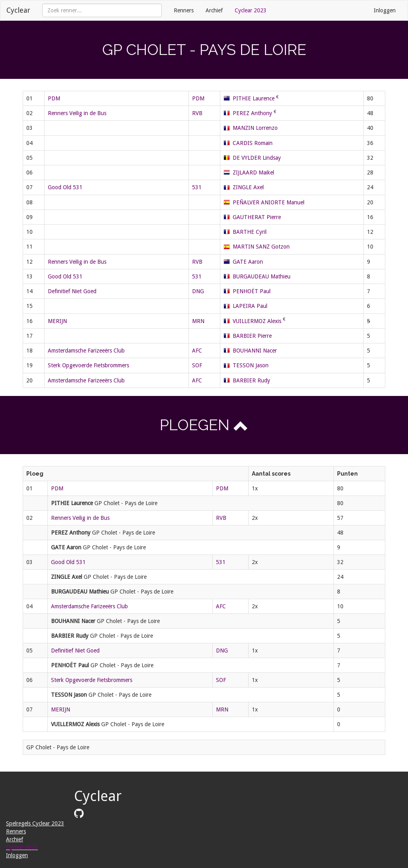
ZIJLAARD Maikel (253, 172)
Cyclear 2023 (251, 10)
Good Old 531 (65, 187)
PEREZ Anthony (252, 113)
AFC (197, 351)
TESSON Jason (251, 365)
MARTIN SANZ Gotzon (261, 247)
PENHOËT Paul (252, 291)
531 (197, 187)
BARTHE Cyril (250, 232)
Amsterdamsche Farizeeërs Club (86, 351)
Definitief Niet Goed (72, 291)
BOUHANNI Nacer (255, 351)
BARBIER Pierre (252, 336)
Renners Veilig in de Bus (77, 113)
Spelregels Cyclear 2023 (35, 823)
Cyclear (18, 10)
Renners (184, 10)
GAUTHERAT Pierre (257, 217)
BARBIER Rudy (251, 380)
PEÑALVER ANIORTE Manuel (269, 202)
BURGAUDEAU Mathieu (262, 276)
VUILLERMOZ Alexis (257, 321)
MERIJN (57, 321)
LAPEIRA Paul (250, 306)
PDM (54, 98)
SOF (197, 365)
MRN (198, 321)
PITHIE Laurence (254, 98)
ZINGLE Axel (248, 187)
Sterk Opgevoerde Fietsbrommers (88, 365)
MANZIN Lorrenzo (255, 128)
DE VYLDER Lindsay (257, 158)
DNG (198, 291)
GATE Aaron (248, 262)
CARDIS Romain (253, 143)
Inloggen (385, 10)
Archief (214, 10)
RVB (197, 113)
